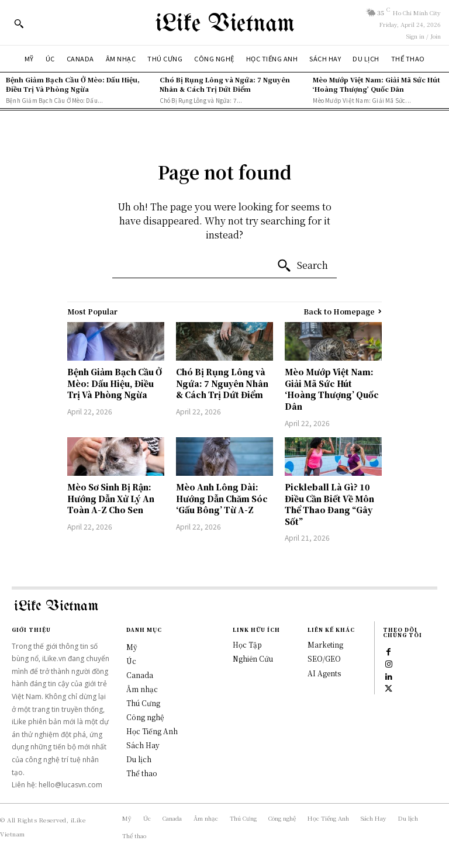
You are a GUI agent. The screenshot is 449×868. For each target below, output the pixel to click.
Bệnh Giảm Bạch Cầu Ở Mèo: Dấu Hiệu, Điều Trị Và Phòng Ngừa (73, 84)
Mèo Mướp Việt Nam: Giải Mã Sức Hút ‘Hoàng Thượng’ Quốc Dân (377, 84)
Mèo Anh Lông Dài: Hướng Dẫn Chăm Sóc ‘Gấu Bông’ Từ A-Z (222, 498)
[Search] (302, 266)
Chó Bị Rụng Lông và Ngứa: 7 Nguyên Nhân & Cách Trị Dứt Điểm (225, 84)
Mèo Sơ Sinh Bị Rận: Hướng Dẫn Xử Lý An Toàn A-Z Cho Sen (111, 498)
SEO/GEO (324, 658)
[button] (19, 23)
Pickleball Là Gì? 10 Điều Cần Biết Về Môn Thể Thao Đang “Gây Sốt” (329, 504)
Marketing (325, 644)
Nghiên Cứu (253, 658)
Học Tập (247, 644)
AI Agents (324, 673)
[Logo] (224, 23)
